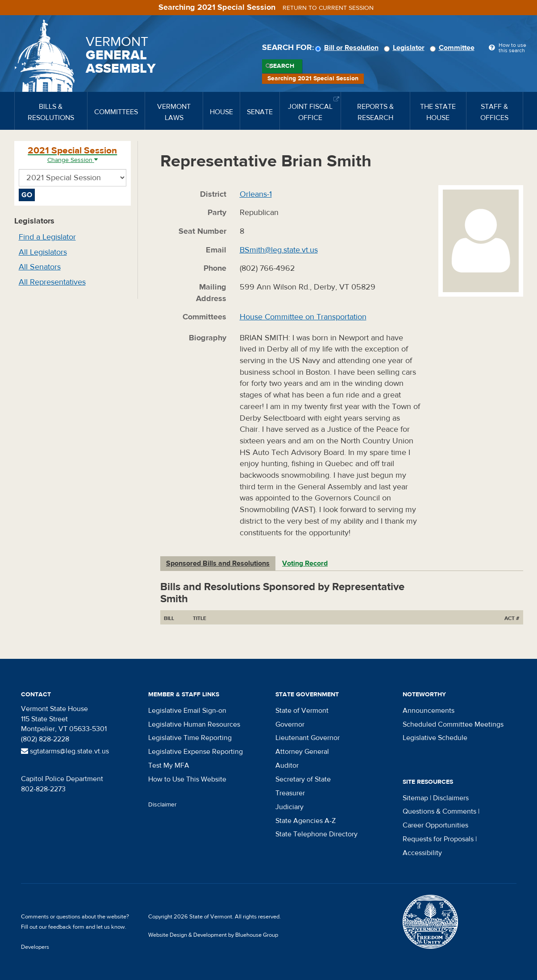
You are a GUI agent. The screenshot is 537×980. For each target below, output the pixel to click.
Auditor (287, 765)
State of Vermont (302, 711)
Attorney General (302, 752)
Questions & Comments (439, 811)
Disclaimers (451, 798)
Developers (35, 947)
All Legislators (43, 252)
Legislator (406, 48)
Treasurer (290, 793)
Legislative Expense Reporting (196, 752)
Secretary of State (303, 779)
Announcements (429, 711)
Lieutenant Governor (308, 738)
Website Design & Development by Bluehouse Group (213, 935)
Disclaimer (162, 805)
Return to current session (328, 8)
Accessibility (422, 853)
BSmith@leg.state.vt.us (279, 250)
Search (282, 66)
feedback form (66, 927)
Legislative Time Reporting (190, 738)
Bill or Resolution (348, 48)
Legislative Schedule (435, 738)
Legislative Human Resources (194, 724)
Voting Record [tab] (305, 563)
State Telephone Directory (316, 834)
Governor (290, 724)
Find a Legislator (47, 237)
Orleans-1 (256, 194)
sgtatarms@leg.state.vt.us (65, 751)
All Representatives (52, 282)
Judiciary (289, 807)
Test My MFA (169, 765)
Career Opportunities (435, 825)
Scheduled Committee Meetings (453, 724)
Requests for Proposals (438, 839)
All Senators (40, 267)
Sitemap (415, 798)
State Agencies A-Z (306, 821)
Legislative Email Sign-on (187, 711)
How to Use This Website (187, 779)
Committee (454, 48)
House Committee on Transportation (303, 317)
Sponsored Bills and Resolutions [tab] (218, 563)
